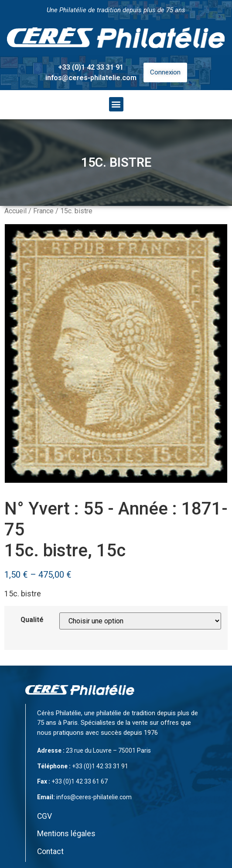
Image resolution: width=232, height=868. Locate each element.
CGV (44, 816)
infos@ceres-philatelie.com (91, 78)
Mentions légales (66, 834)
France (43, 211)
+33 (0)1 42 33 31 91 (91, 67)
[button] (116, 104)
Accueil (15, 211)
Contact (50, 851)
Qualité (32, 620)
